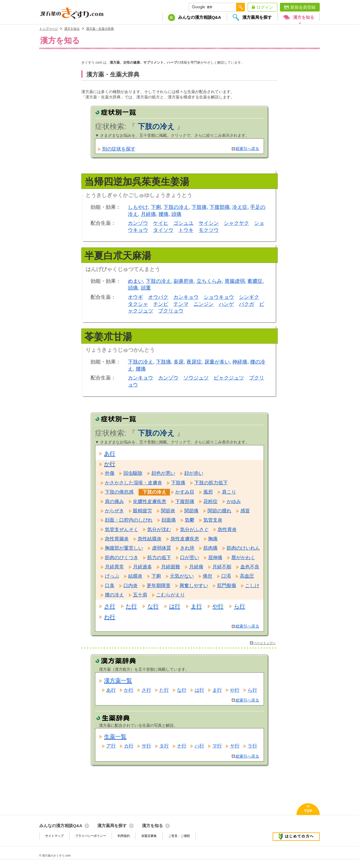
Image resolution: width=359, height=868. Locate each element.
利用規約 (124, 836)
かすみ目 (185, 492)
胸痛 (213, 539)
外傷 (110, 473)
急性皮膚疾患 (185, 539)
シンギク (249, 297)
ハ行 (199, 746)
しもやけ (138, 207)
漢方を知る (72, 29)
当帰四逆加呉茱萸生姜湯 (137, 182)
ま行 (196, 606)
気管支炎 (213, 520)
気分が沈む (159, 530)
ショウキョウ (219, 297)
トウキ (186, 230)
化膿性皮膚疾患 (150, 502)
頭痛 (176, 214)
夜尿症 (194, 362)
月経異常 (114, 567)
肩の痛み (114, 502)
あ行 (110, 453)
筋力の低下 (159, 558)
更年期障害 (159, 586)
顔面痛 (169, 520)
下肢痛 (199, 207)
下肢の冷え (176, 207)
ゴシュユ (183, 223)
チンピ (161, 304)
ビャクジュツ (229, 378)
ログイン (265, 7)
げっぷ (112, 576)
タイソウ (163, 230)
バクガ (247, 304)
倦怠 (208, 576)
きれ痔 (187, 548)
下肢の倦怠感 (119, 492)
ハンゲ (226, 304)
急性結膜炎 (150, 539)
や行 (218, 606)
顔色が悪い (163, 473)
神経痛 (240, 362)
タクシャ (138, 304)
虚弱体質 (162, 548)
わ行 (110, 617)
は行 (175, 606)
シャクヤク (236, 223)
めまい (135, 281)
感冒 (245, 511)
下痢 (156, 207)
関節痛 (191, 511)
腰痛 (164, 214)
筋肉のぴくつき (122, 558)
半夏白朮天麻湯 (118, 256)
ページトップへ (265, 643)
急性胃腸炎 (117, 539)
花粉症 (210, 502)
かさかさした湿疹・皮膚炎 (134, 483)
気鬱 (190, 520)
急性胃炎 (227, 530)
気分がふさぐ (194, 530)
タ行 (164, 746)
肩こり (229, 492)
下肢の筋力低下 (211, 483)
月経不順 (222, 567)
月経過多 (142, 567)
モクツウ (209, 230)
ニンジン (204, 304)
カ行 (129, 746)
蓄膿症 (255, 281)
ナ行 (182, 746)
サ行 (146, 746)
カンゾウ (138, 223)
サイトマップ (54, 836)
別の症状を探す (119, 149)
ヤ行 (235, 746)
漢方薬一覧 (118, 680)
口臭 (110, 586)
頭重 (146, 288)
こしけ (252, 586)
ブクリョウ (171, 311)
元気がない (182, 576)
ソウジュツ (196, 378)
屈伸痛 (215, 558)
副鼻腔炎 (184, 281)
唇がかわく (243, 558)
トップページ (49, 29)
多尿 (179, 362)
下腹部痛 (220, 207)
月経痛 (148, 214)
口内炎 (131, 586)
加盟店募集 (149, 836)
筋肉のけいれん (243, 548)
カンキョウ (186, 297)
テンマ (181, 304)
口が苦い (190, 558)
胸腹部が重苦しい (124, 548)
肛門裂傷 (227, 586)
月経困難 (171, 567)
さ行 (110, 606)
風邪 (208, 492)
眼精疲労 (142, 511)
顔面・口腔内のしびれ (129, 520)
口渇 (226, 576)
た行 (131, 606)
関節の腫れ (219, 511)
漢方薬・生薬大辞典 (100, 29)
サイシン (209, 223)
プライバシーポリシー (91, 836)
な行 (153, 606)
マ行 (217, 746)
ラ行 (252, 746)
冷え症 (240, 207)
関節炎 (168, 511)
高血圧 (247, 576)
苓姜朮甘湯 (108, 337)
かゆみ (234, 502)
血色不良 (250, 567)
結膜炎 (135, 576)
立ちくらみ (209, 281)
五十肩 (140, 595)
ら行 (240, 606)
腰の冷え (114, 595)
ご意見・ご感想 (179, 836)
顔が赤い (194, 473)
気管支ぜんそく (122, 530)
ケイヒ (161, 223)
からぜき (114, 511)
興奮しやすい (194, 586)
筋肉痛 (210, 548)
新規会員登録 (303, 7)
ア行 (111, 746)
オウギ (135, 297)
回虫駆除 (133, 473)
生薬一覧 (115, 737)
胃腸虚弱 (235, 281)
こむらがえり (171, 595)
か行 (110, 464)
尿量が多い (217, 362)
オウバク (158, 297)
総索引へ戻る (247, 149)
